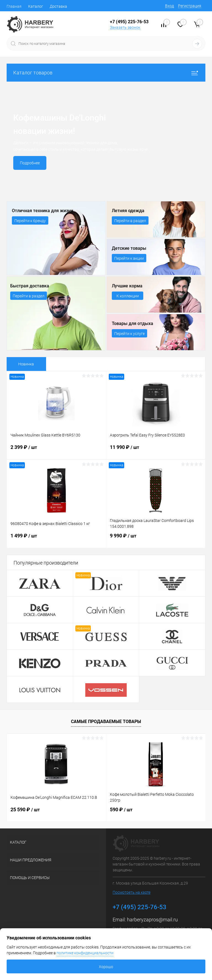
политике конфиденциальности (85, 953)
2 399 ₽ (56, 451)
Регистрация (190, 6)
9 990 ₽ (156, 539)
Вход (169, 6)
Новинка (26, 364)
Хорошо (106, 967)
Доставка (58, 6)
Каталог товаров (106, 73)
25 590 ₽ (25, 809)
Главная (14, 6)
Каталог (36, 6)
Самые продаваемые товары (106, 722)
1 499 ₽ (56, 539)
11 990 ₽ (156, 451)
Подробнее (30, 163)
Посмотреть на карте (132, 892)
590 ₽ (121, 809)
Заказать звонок (125, 27)
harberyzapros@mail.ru (152, 920)
